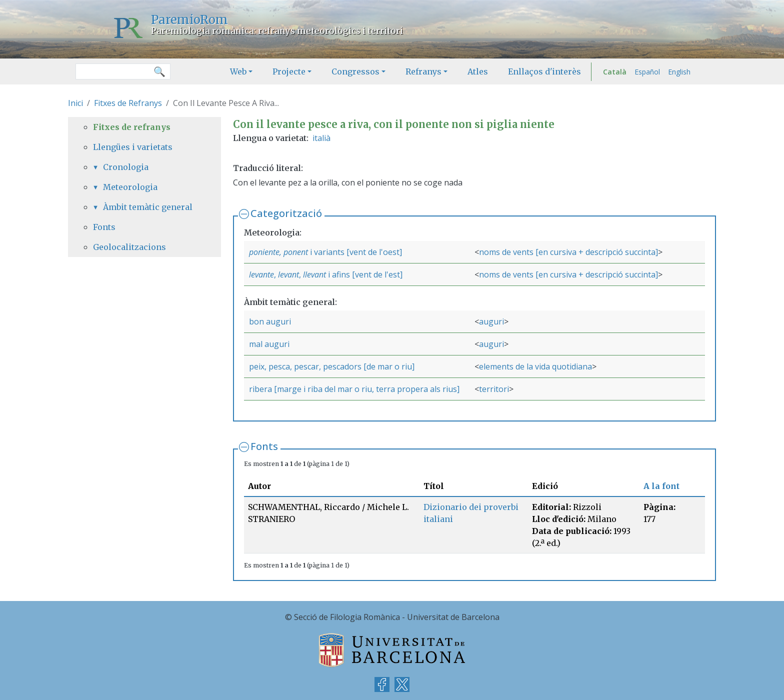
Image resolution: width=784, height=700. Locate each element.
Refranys (423, 71)
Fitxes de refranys (132, 127)
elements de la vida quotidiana (535, 366)
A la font (661, 486)
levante (261, 274)
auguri (491, 321)
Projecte (289, 71)
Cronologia (126, 167)
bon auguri (270, 321)
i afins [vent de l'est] (364, 274)
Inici (75, 103)
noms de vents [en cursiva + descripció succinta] (568, 252)
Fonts (264, 446)
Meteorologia (130, 187)
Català (615, 72)
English (679, 72)
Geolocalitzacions (129, 247)
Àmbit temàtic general (148, 207)
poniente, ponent (278, 252)
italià (321, 138)
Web (238, 71)
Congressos (355, 71)
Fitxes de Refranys (128, 103)
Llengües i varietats (133, 147)
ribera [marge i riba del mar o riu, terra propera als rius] (354, 389)
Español (647, 72)
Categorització (286, 213)
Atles (478, 71)
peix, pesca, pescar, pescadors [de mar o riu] (332, 366)
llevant (314, 274)
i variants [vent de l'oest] (355, 252)
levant (288, 274)
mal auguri (269, 344)
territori (494, 389)
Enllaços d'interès (544, 71)
